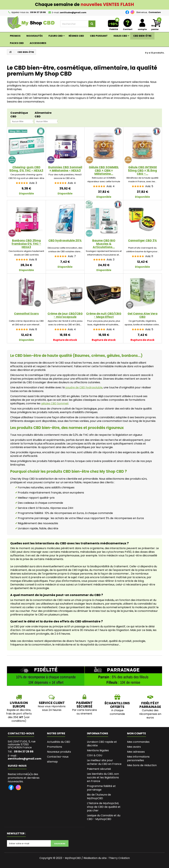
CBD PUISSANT (99, 36)
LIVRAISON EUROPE (19, 705)
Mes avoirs (134, 747)
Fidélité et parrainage (150, 705)
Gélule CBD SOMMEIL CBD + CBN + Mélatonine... (104, 170)
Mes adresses (136, 752)
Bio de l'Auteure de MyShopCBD (99, 796)
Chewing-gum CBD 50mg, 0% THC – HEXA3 (26, 169)
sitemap (52, 762)
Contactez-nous (58, 757)
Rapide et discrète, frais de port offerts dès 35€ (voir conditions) (19, 715)
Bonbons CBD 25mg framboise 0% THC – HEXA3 (26, 244)
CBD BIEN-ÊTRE (142, 36)
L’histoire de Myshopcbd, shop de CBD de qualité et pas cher (104, 807)
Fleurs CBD (56, 36)
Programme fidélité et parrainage (101, 788)
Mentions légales (98, 750)
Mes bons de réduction (142, 765)
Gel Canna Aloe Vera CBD (143, 315)
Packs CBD (17, 43)
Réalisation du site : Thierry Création (107, 858)
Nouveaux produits (59, 752)
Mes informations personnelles (138, 758)
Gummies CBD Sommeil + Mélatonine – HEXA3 (65, 169)
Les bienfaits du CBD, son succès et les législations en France (103, 777)
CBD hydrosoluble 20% (65, 241)
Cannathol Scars (26, 314)
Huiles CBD (120, 36)
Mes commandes (138, 742)
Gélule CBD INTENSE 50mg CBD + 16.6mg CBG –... (143, 170)
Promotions (55, 747)
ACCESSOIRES (38, 43)
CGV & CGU (95, 755)
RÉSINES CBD (76, 36)
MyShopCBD (73, 858)
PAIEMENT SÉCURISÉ (84, 705)
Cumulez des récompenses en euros (150, 714)
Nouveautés (34, 36)
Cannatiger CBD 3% (143, 241)
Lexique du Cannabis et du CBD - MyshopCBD (104, 817)
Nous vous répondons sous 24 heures (52, 708)
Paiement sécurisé (99, 769)
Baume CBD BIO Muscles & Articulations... (104, 244)
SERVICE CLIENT (52, 703)
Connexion (155, 12)
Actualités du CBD (59, 742)
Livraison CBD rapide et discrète (102, 744)
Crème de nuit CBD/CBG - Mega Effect (104, 315)
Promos (15, 36)
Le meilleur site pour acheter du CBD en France (104, 762)
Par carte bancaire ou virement (84, 712)
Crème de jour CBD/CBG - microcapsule (65, 315)
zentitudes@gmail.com (25, 759)
